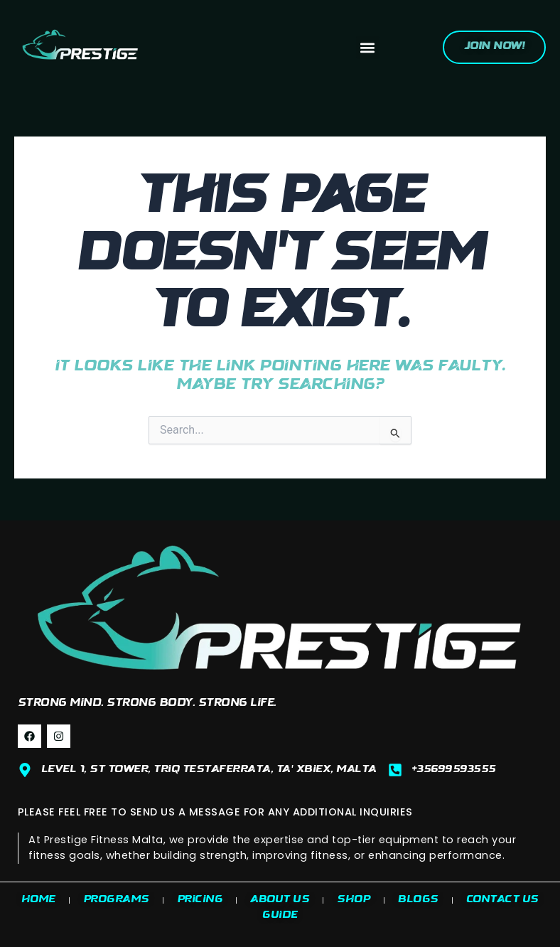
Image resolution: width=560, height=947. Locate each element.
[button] (368, 47)
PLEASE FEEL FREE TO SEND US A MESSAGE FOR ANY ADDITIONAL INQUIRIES (215, 812)
